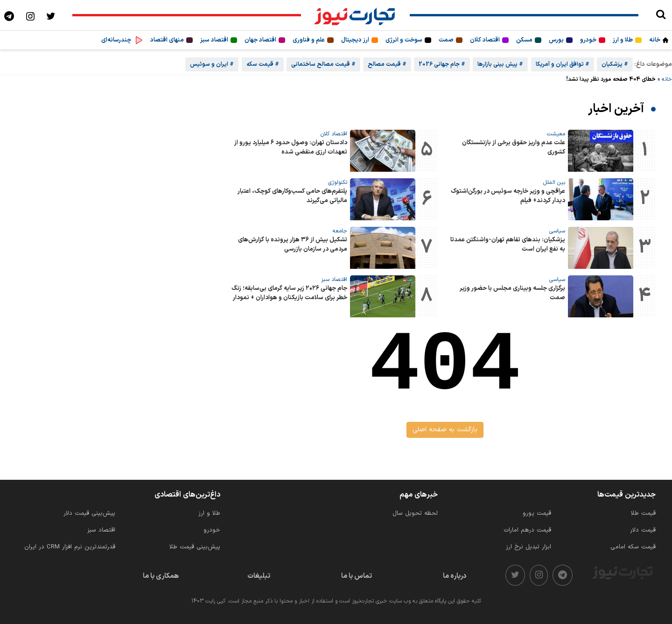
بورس (556, 40)
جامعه (340, 231)
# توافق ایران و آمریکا (563, 64)
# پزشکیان (615, 64)
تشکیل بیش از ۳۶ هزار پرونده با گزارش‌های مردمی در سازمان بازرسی (293, 245)
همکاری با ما (161, 576)
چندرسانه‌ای (116, 40)
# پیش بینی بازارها (500, 64)
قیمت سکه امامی (633, 547)
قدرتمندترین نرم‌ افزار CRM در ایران (70, 547)
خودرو (588, 40)
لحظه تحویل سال (415, 513)
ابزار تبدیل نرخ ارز (528, 547)
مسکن (524, 40)
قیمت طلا (643, 513)
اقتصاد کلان (485, 40)
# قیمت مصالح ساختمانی (323, 64)
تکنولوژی (338, 182)
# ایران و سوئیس (212, 64)
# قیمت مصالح (387, 64)
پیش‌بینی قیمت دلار (89, 513)
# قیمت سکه (263, 64)
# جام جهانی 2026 (442, 64)
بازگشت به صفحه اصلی (445, 430)
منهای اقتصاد (167, 40)
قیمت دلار (643, 530)
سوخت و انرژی (404, 40)
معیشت (556, 134)
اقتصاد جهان (260, 40)
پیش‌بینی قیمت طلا (195, 547)
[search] (661, 15)
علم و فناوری (309, 40)
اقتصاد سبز (214, 40)
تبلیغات (259, 576)
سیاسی (557, 231)
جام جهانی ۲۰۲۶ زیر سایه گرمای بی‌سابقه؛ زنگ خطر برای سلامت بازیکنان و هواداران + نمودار (289, 293)
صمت (446, 40)
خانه (655, 40)
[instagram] (539, 575)
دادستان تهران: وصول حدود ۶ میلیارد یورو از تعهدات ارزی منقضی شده (291, 147)
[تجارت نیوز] (355, 15)
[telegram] (563, 575)
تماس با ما (357, 576)
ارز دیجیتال (355, 40)
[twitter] (515, 575)
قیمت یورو (537, 513)
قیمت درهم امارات (527, 530)
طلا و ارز (623, 40)
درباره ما (455, 576)
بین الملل (554, 182)
